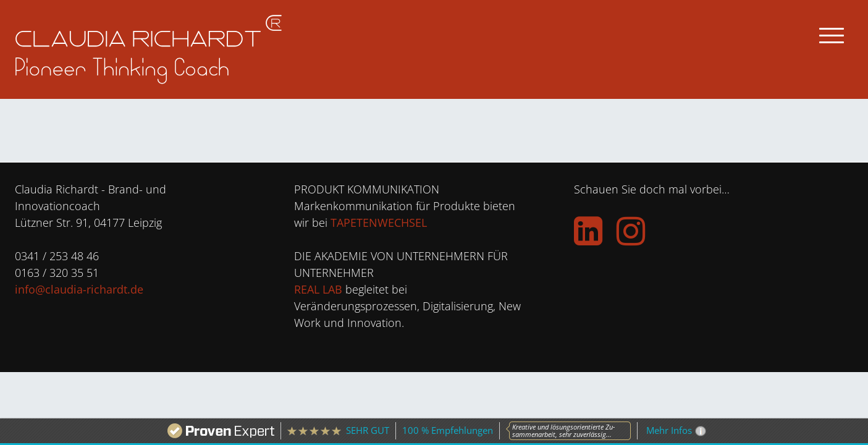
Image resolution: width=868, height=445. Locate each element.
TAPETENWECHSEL (379, 222)
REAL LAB (318, 289)
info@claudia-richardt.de (79, 289)
